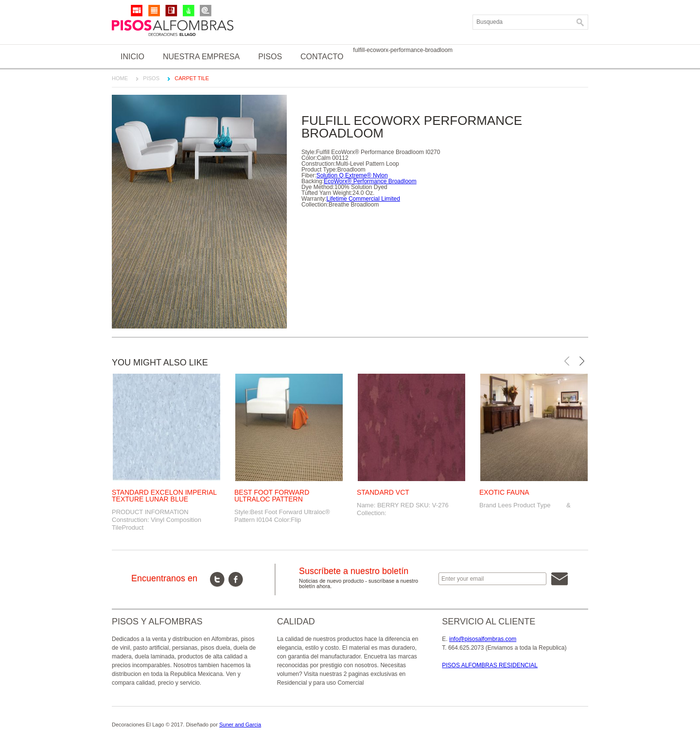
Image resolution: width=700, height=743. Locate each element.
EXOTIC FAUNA (504, 492)
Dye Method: (318, 187)
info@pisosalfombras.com (483, 639)
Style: (309, 152)
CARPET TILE (192, 78)
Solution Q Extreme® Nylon (352, 175)
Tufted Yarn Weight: (327, 193)
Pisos (270, 57)
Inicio (132, 57)
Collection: (315, 205)
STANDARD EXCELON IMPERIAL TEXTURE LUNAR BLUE (164, 496)
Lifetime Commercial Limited (363, 199)
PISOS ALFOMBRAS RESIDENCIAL (490, 665)
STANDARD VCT (383, 492)
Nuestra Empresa (201, 57)
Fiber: (309, 175)
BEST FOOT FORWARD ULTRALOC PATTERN (272, 496)
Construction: (319, 164)
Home (120, 78)
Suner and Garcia (240, 725)
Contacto (322, 57)
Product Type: (319, 170)
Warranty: (314, 199)
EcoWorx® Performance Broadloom (370, 181)
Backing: (313, 181)
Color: (309, 158)
